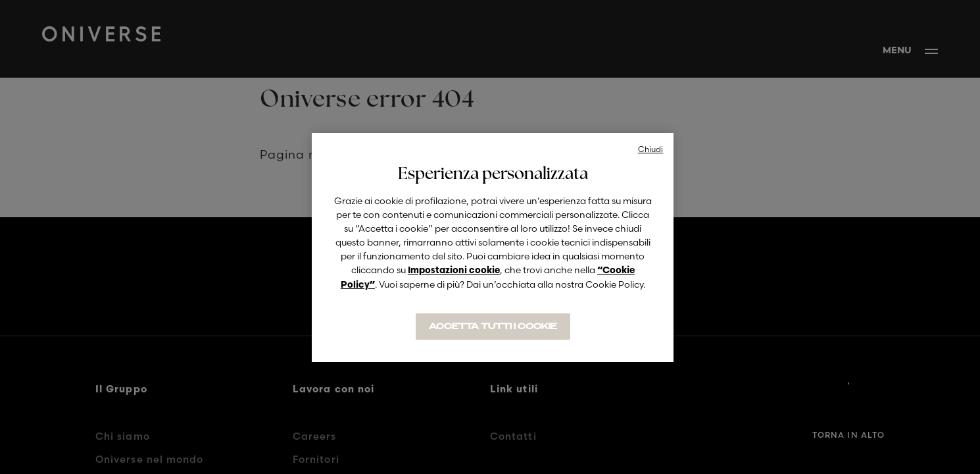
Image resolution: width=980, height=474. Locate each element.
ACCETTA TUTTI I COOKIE (493, 327)
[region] (493, 248)
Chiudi (651, 149)
